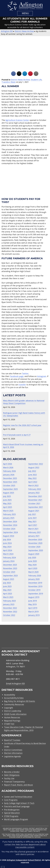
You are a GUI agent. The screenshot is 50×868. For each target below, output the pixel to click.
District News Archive (20, 80)
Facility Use (9, 778)
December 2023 (10, 565)
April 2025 (8, 507)
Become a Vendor (12, 772)
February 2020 (35, 576)
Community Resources (14, 704)
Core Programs (11, 800)
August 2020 (34, 554)
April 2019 (33, 608)
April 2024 (8, 550)
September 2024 (10, 532)
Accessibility (10, 695)
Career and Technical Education (18, 797)
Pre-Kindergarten (12, 810)
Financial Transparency (14, 782)
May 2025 (7, 503)
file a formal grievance (25, 852)
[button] (25, 13)
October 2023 (9, 572)
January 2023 (9, 604)
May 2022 (32, 478)
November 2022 (10, 612)
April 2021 (33, 525)
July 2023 (7, 583)
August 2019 (34, 597)
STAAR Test (9, 724)
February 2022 (35, 489)
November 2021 (35, 500)
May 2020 (32, 565)
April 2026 (8, 464)
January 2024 (9, 561)
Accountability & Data (14, 698)
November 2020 (35, 543)
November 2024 (10, 525)
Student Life (36, 80)
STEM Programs (11, 816)
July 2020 (32, 558)
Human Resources (12, 717)
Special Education (12, 813)
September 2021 (36, 507)
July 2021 (32, 514)
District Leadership (13, 711)
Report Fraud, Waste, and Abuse (18, 785)
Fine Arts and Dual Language (17, 806)
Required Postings (12, 721)
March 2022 (33, 485)
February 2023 (9, 601)
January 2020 (34, 579)
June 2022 (33, 475)
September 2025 (10, 489)
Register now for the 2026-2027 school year (22, 425)
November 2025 (10, 482)
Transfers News (9, 82)
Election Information (13, 753)
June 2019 (33, 601)
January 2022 (34, 493)
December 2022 (10, 608)
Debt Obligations (12, 775)
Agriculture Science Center (17, 120)
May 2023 (7, 590)
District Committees (13, 750)
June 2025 (7, 500)
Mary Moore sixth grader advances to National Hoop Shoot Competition (24, 402)
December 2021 (35, 496)
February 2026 (9, 471)
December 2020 (35, 539)
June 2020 (33, 561)
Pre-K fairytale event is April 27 (17, 435)
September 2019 (36, 594)
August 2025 (9, 493)
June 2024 (7, 543)
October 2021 (34, 503)
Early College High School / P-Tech (19, 803)
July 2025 (7, 496)
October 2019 (34, 590)
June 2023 (7, 586)
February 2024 (9, 558)
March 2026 (8, 467)
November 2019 (35, 586)
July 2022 (32, 471)
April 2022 (33, 482)
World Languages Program (16, 819)
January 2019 (34, 615)
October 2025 (9, 485)
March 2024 (8, 554)
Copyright (9, 708)
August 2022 (34, 467)
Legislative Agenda (12, 756)
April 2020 (33, 568)
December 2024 (10, 521)
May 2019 (32, 604)
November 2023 (10, 568)
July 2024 (7, 539)
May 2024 (7, 547)
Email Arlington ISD (15, 684)
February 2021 (35, 532)
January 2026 (9, 475)
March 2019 (33, 612)
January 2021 (34, 536)
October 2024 (9, 529)
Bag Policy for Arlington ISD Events (20, 701)
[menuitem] (17, 646)
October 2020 (34, 547)
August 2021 (34, 511)
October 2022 (9, 615)
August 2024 (9, 536)
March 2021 (33, 529)
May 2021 (32, 521)
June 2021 (33, 518)
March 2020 (33, 572)
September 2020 (36, 550)
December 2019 (35, 583)
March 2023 (8, 597)
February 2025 (9, 514)
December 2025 (10, 478)
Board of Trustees (12, 740)
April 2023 (8, 594)
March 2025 (8, 511)
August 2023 (9, 579)
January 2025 (9, 518)
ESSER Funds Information (15, 714)
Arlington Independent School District (24, 860)
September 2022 (36, 464)
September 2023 (10, 576)
